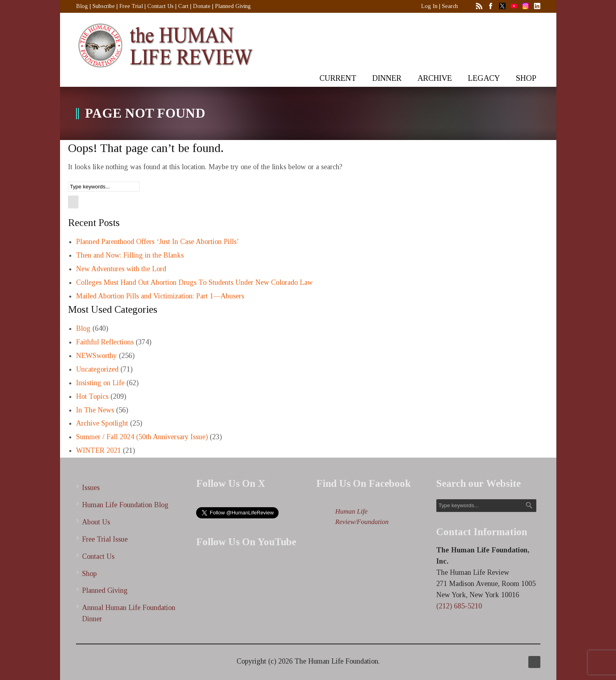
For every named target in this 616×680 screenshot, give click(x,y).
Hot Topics (92, 396)
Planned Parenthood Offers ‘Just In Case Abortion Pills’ (158, 242)
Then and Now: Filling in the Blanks (130, 255)
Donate (202, 6)
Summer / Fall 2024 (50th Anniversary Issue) (142, 437)
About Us (96, 522)
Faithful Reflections (105, 342)
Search (450, 6)
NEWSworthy (96, 356)
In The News (95, 410)
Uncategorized (97, 369)
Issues (91, 488)
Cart (183, 6)
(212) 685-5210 (459, 606)
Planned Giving (233, 6)
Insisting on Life (100, 383)
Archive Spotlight (102, 423)
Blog (82, 6)
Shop (89, 574)
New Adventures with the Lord (121, 269)
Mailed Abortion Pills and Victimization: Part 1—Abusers (160, 296)
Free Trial (131, 6)
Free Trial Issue (105, 539)
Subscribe (104, 6)
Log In (429, 6)
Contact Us (161, 6)
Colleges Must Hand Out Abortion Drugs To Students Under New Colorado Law (194, 282)
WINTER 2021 (98, 450)
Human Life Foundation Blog (125, 505)
